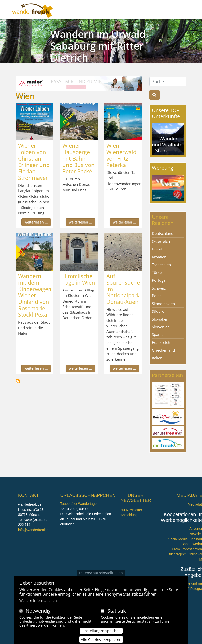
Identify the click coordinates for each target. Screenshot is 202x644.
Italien (157, 358)
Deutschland (163, 233)
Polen (157, 296)
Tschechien (161, 265)
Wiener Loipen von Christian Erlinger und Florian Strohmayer (34, 162)
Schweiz (159, 288)
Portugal (159, 280)
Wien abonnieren (18, 381)
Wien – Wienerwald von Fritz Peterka (121, 155)
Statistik (117, 612)
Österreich (161, 241)
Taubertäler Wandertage (78, 504)
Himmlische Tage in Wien (79, 279)
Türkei (157, 272)
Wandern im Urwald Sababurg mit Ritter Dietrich (98, 46)
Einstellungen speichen (101, 632)
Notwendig (38, 612)
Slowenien (161, 327)
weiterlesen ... (36, 222)
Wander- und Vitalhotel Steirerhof (168, 144)
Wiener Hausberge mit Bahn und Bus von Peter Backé (78, 158)
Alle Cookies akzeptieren (101, 641)
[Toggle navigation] (64, 7)
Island (157, 249)
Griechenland (163, 350)
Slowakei (160, 319)
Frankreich (161, 342)
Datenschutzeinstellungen (101, 574)
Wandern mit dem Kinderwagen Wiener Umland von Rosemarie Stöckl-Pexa (35, 295)
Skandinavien (163, 304)
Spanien (159, 334)
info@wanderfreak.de (34, 530)
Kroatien (159, 257)
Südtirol (159, 311)
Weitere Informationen (38, 602)
